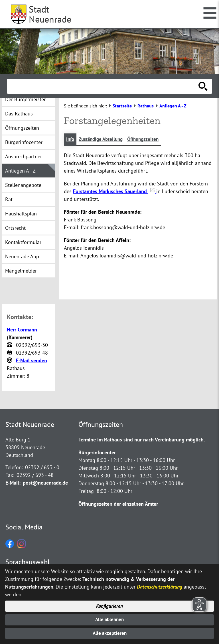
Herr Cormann (22, 330)
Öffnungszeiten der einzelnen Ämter (118, 504)
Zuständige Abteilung (103, 140)
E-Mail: (13, 483)
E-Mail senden (32, 361)
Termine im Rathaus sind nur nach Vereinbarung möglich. (142, 440)
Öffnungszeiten (149, 140)
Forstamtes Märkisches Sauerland (115, 192)
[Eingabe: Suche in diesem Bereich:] (103, 86)
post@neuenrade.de (45, 483)
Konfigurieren (110, 604)
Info (71, 140)
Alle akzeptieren (110, 633)
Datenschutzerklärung (160, 584)
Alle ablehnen (110, 618)
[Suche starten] (203, 86)
